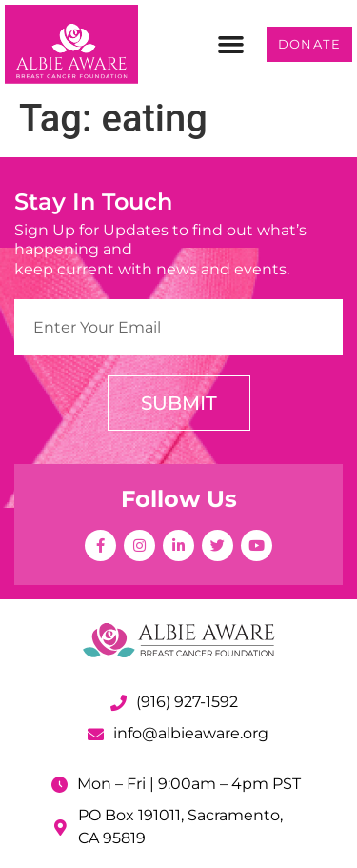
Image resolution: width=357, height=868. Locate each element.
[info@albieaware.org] (96, 734)
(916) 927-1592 (187, 702)
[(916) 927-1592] (119, 703)
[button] (231, 45)
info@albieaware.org (191, 733)
